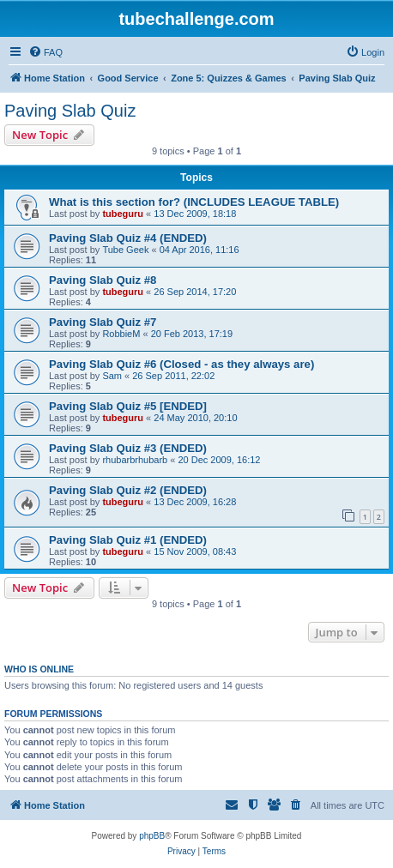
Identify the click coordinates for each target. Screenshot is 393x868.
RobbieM (121, 334)
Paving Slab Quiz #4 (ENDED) (128, 238)
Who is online (39, 669)
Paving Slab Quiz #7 (103, 322)
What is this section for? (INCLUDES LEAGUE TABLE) (194, 202)
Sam (112, 376)
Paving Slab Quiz (70, 111)
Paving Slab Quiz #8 (103, 280)
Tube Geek (125, 250)
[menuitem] (45, 52)
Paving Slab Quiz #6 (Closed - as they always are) (181, 364)
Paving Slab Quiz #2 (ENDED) (128, 490)
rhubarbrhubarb (135, 460)
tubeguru (123, 214)
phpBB (152, 836)
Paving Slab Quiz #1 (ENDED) (128, 540)
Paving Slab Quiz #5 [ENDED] (128, 406)
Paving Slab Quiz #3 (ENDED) (128, 448)
